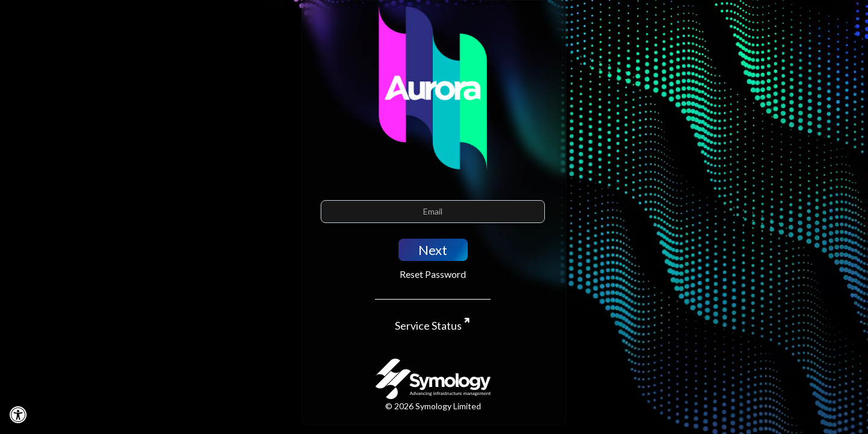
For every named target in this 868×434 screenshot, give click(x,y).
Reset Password (433, 274)
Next (433, 250)
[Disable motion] (18, 414)
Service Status (429, 325)
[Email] (433, 212)
